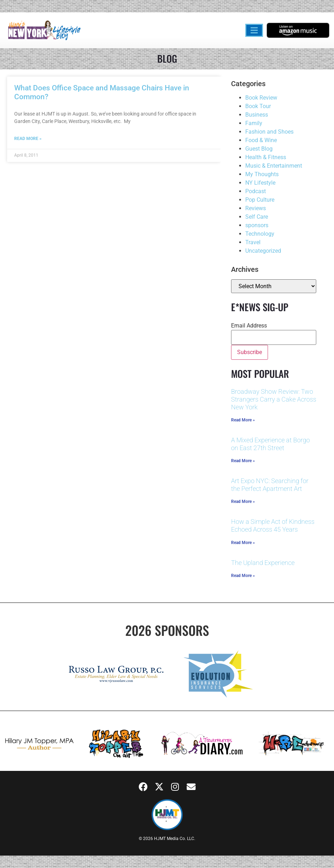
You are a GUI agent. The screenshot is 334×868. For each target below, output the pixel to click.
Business (257, 115)
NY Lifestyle (260, 183)
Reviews (256, 208)
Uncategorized (263, 251)
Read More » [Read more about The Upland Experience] (243, 576)
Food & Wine (261, 140)
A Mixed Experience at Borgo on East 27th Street (270, 444)
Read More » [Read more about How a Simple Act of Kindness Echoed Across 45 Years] (243, 543)
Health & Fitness (266, 157)
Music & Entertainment (274, 166)
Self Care (257, 217)
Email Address (249, 326)
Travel (253, 242)
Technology (260, 234)
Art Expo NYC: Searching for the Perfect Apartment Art (270, 485)
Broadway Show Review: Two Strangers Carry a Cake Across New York (274, 399)
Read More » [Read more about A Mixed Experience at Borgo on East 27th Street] (243, 461)
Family (254, 123)
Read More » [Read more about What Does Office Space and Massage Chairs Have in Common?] (28, 139)
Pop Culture (260, 200)
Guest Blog (259, 149)
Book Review (261, 98)
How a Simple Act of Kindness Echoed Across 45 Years (273, 525)
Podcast (256, 191)
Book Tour (258, 106)
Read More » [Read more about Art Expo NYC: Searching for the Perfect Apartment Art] (243, 502)
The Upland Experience (263, 563)
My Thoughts (262, 174)
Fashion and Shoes (269, 132)
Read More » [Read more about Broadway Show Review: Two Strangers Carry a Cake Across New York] (243, 420)
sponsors (257, 225)
